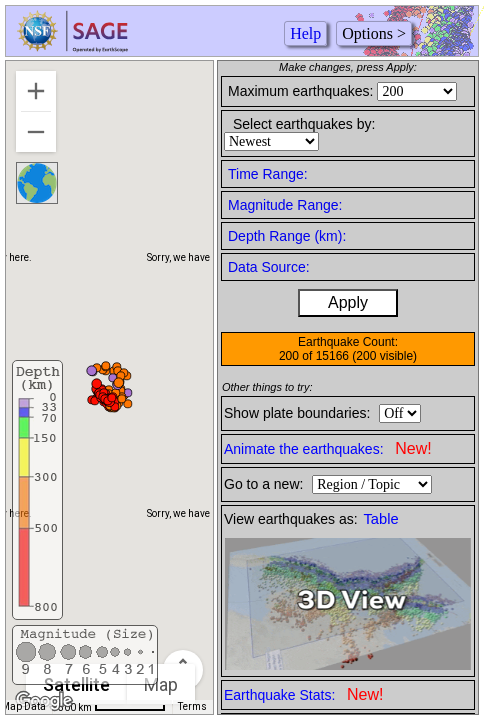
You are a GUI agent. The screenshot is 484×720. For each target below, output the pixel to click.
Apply (348, 302)
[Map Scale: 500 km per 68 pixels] (112, 707)
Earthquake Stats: (303, 694)
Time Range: (268, 174)
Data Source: (269, 267)
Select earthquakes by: (304, 124)
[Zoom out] (36, 132)
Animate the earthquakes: (328, 448)
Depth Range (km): (287, 236)
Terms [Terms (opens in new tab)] (192, 706)
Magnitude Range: (285, 205)
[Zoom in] (36, 91)
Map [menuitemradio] (161, 684)
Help (305, 33)
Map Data (23, 706)
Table (381, 519)
